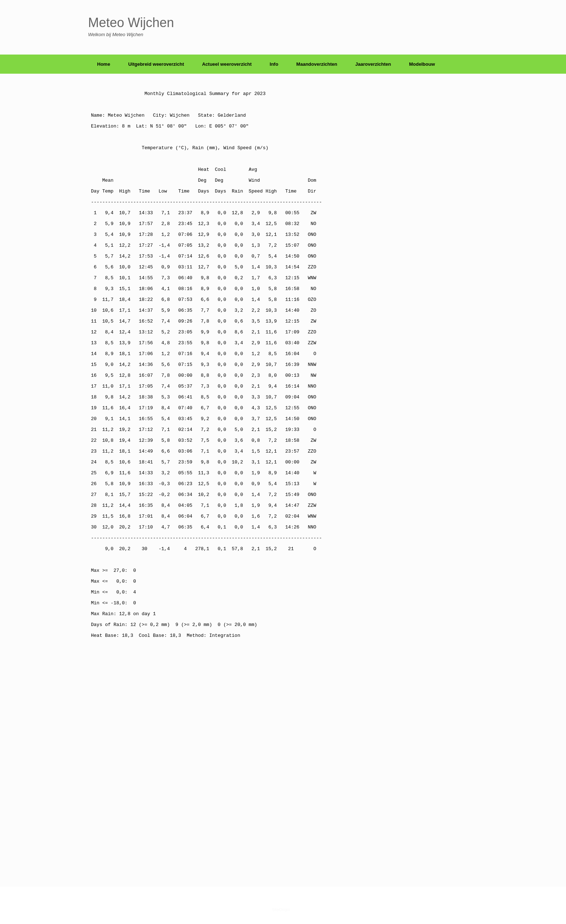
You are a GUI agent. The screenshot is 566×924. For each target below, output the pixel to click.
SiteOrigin (281, 910)
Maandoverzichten (317, 64)
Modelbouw (422, 64)
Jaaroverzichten (373, 64)
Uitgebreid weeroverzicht (156, 64)
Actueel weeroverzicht (227, 64)
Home (104, 64)
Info (274, 64)
